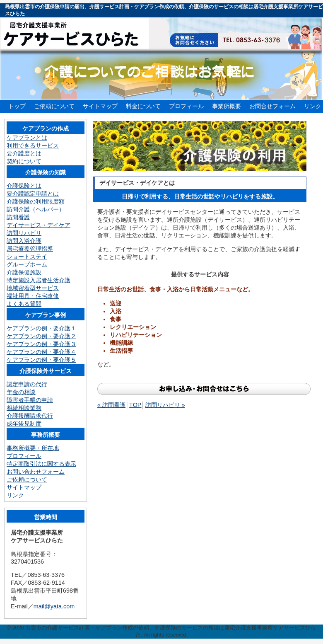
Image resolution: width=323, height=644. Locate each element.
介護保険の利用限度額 (36, 201)
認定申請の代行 (27, 384)
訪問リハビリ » (165, 405)
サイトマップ (100, 106)
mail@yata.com (54, 606)
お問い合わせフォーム (36, 472)
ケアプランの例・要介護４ (41, 352)
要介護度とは (24, 153)
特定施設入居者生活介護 (39, 280)
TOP (135, 405)
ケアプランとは (27, 138)
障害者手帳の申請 (30, 400)
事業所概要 (227, 106)
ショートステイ (27, 257)
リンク (313, 106)
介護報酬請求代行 (30, 416)
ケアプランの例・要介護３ (41, 344)
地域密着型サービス (33, 288)
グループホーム (27, 264)
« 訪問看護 (111, 405)
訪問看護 (18, 217)
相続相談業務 (24, 408)
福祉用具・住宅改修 (33, 296)
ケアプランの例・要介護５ (41, 360)
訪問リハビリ (24, 233)
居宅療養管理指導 (30, 249)
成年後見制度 (24, 424)
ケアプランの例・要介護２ (41, 336)
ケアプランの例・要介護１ (41, 328)
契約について (24, 161)
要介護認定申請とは (33, 194)
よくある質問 (24, 304)
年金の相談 (21, 392)
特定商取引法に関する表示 (41, 464)
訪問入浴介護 (24, 241)
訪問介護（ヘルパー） (36, 209)
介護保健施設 (24, 272)
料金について (143, 106)
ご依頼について (54, 106)
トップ (17, 106)
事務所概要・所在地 (33, 448)
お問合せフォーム (272, 106)
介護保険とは (24, 186)
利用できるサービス (33, 145)
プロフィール (186, 106)
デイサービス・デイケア (39, 225)
